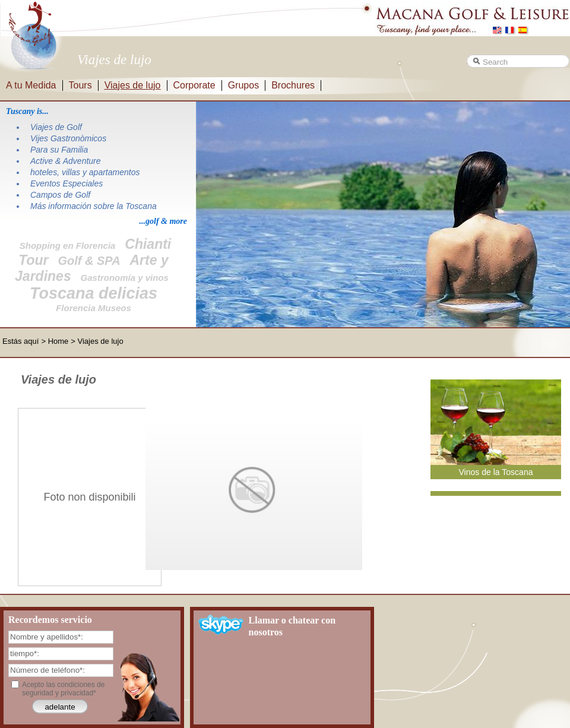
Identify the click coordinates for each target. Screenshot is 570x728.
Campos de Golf (60, 195)
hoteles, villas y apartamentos (85, 172)
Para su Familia (59, 150)
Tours (80, 85)
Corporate (194, 85)
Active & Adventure (66, 161)
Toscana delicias (94, 293)
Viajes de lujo (133, 85)
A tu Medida (31, 85)
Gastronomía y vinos (125, 278)
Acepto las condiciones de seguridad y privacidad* (63, 689)
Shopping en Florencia (68, 246)
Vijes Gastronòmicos (68, 138)
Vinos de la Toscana (495, 472)
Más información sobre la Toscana (94, 206)
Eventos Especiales (66, 183)
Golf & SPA (89, 261)
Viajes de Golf (56, 127)
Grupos (243, 85)
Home (58, 341)
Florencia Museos (94, 308)
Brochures (293, 85)
